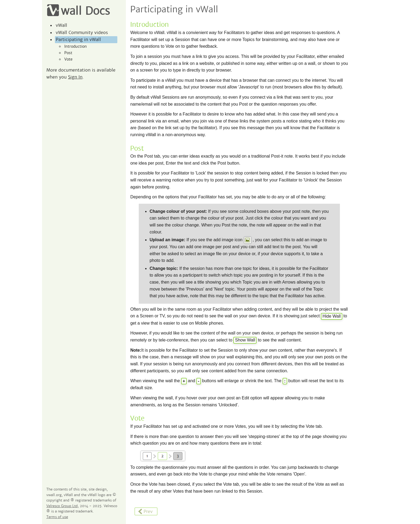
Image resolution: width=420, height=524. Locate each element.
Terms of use (57, 517)
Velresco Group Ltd (62, 506)
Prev (145, 512)
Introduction (76, 46)
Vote (68, 59)
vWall (61, 25)
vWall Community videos (82, 33)
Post (68, 53)
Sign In (75, 77)
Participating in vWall (78, 40)
